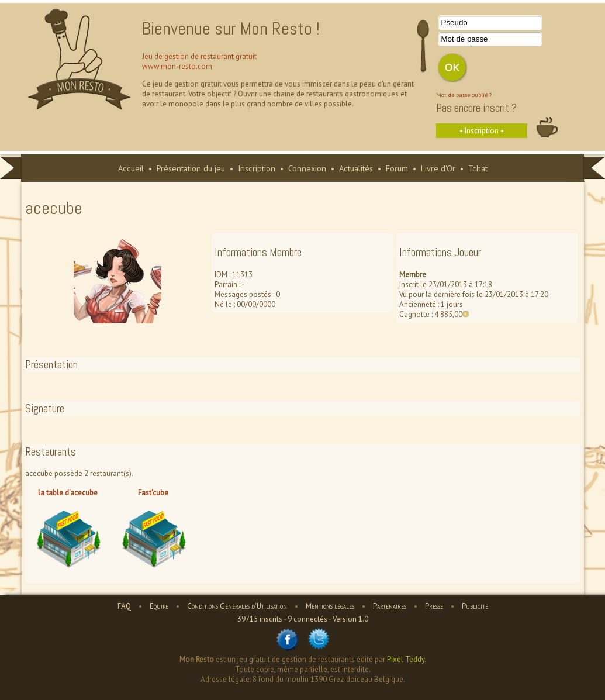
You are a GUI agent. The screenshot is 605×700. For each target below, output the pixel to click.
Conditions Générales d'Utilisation (237, 606)
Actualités (356, 168)
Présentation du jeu (191, 168)
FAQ (124, 606)
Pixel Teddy (406, 659)
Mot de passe (465, 39)
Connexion (307, 168)
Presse (434, 606)
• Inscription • (482, 131)
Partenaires (390, 606)
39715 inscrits (260, 619)
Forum (397, 168)
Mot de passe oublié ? (464, 95)
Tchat (478, 168)
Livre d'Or (438, 168)
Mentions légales (330, 606)
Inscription (257, 168)
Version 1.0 (350, 619)
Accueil (131, 168)
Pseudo (454, 23)
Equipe (159, 606)
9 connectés (307, 619)
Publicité (475, 606)
